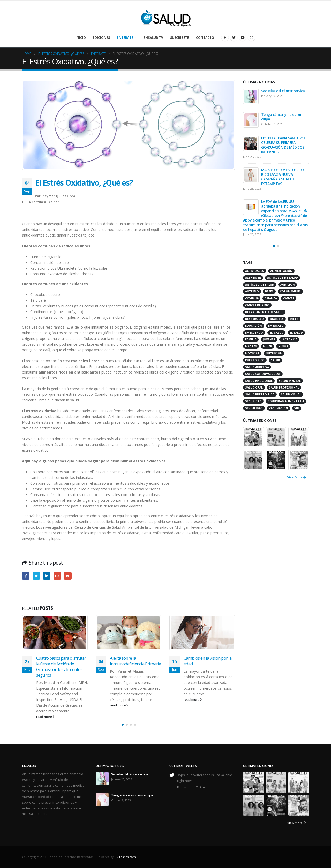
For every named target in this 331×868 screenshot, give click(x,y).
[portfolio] (253, 437)
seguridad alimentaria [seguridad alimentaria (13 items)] (286, 401)
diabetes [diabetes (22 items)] (277, 319)
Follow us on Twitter (192, 787)
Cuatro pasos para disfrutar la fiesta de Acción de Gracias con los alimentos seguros (61, 666)
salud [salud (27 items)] (275, 360)
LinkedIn (47, 576)
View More (297, 477)
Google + (57, 576)
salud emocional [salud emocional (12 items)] (259, 381)
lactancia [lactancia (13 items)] (289, 339)
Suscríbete (180, 38)
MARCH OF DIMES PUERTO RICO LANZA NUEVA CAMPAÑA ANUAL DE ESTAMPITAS (282, 177)
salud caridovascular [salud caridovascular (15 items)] (263, 374)
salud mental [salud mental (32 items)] (290, 381)
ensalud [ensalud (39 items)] (296, 333)
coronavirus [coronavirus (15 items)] (290, 291)
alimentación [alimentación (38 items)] (281, 271)
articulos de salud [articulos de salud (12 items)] (283, 278)
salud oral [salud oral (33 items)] (254, 387)
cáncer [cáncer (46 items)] (289, 298)
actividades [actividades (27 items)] (255, 271)
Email (68, 576)
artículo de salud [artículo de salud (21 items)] (260, 285)
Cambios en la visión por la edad (208, 661)
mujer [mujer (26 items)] (268, 346)
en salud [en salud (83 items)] (276, 333)
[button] (123, 725)
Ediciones (101, 38)
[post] (251, 96)
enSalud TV (153, 38)
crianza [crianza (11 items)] (271, 298)
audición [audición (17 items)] (288, 285)
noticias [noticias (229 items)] (252, 353)
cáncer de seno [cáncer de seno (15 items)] (257, 305)
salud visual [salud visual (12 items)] (291, 394)
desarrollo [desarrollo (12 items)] (254, 319)
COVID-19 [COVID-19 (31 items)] (252, 298)
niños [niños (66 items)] (283, 346)
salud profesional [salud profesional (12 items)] (284, 387)
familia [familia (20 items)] (251, 339)
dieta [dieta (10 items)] (294, 319)
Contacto (205, 38)
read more (45, 717)
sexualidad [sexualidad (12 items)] (254, 408)
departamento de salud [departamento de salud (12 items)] (264, 312)
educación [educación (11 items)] (254, 326)
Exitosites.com (126, 857)
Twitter (36, 576)
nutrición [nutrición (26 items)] (274, 353)
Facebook (26, 576)
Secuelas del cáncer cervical (283, 91)
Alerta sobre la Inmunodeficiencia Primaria (135, 661)
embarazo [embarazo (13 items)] (276, 326)
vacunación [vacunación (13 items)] (279, 408)
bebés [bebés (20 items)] (269, 291)
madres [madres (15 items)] (251, 346)
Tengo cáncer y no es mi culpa (281, 117)
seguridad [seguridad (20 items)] (253, 401)
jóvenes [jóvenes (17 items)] (269, 339)
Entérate (125, 38)
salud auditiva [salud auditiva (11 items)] (257, 367)
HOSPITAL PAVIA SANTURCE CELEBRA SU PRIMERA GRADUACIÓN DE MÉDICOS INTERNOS (283, 145)
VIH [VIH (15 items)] (297, 408)
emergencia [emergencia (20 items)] (254, 333)
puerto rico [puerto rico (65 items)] (255, 360)
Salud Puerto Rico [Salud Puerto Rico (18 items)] (260, 394)
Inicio (81, 38)
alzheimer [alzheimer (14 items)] (253, 278)
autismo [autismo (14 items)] (252, 291)
